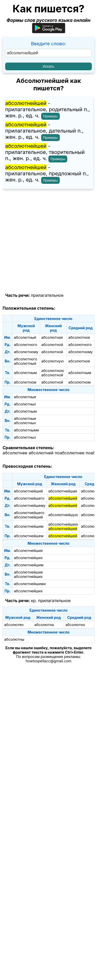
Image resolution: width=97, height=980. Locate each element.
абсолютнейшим (29, 526)
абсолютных (25, 404)
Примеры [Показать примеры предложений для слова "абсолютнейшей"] (51, 116)
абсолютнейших (28, 558)
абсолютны (14, 639)
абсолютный (25, 337)
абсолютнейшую (63, 515)
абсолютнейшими (30, 584)
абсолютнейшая (63, 491)
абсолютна (44, 625)
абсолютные (25, 397)
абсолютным (25, 373)
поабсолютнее (70, 453)
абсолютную (53, 361)
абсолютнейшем (29, 536)
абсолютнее (15, 453)
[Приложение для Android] (49, 32)
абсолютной (52, 345)
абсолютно (75, 625)
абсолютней (41, 453)
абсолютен (14, 625)
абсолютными (27, 430)
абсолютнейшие (28, 550)
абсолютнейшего (29, 498)
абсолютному (26, 352)
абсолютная (52, 337)
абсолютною (53, 371)
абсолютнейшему (30, 505)
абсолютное (79, 337)
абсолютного (26, 345)
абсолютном (25, 382)
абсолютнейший (28, 491)
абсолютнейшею (63, 524)
